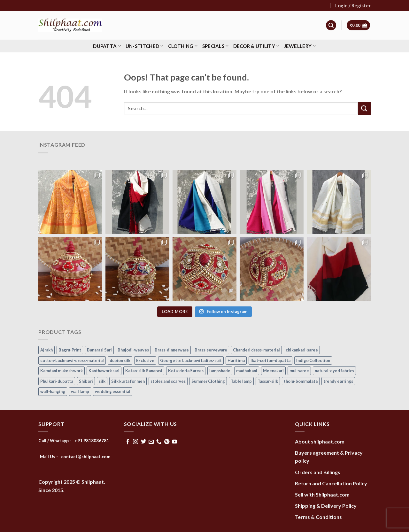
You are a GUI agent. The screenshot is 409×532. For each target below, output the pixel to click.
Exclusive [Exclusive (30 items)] (145, 360)
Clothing (183, 46)
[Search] (331, 25)
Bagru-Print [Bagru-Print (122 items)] (70, 350)
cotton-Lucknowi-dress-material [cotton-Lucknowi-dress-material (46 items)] (72, 360)
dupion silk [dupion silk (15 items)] (120, 360)
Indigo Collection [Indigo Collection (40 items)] (313, 360)
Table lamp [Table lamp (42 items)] (241, 381)
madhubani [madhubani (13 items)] (247, 371)
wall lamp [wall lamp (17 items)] (80, 391)
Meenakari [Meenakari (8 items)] (273, 371)
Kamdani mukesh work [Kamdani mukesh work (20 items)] (62, 371)
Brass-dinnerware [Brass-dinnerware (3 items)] (172, 350)
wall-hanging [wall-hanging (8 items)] (53, 391)
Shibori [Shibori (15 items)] (86, 381)
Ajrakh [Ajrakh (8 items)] (46, 350)
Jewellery (300, 46)
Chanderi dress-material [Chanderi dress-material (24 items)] (256, 350)
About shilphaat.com (320, 441)
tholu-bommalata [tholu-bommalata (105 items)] (301, 381)
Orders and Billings (318, 472)
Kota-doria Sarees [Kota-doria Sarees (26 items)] (186, 371)
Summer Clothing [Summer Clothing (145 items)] (208, 381)
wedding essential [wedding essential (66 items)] (113, 391)
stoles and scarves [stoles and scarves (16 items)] (168, 381)
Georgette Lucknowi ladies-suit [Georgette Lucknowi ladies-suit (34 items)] (191, 360)
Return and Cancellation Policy (331, 483)
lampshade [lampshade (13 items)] (220, 371)
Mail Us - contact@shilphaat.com (75, 457)
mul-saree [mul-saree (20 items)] (299, 371)
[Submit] (364, 108)
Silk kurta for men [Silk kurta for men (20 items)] (128, 381)
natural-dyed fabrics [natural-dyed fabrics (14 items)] (334, 371)
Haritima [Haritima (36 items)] (236, 360)
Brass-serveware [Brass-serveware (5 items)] (211, 350)
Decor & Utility (256, 46)
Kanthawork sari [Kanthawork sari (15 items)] (104, 371)
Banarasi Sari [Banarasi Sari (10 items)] (99, 350)
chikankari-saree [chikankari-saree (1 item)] (302, 350)
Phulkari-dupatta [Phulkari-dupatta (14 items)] (57, 381)
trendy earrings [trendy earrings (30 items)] (338, 381)
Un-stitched (145, 46)
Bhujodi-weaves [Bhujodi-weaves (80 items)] (133, 350)
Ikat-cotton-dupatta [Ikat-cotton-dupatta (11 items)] (270, 360)
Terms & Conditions (318, 517)
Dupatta (107, 46)
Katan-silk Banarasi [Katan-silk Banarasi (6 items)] (144, 371)
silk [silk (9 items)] (102, 381)
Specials (216, 46)
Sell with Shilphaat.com (322, 494)
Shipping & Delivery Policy (326, 506)
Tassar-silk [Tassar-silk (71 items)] (268, 381)
